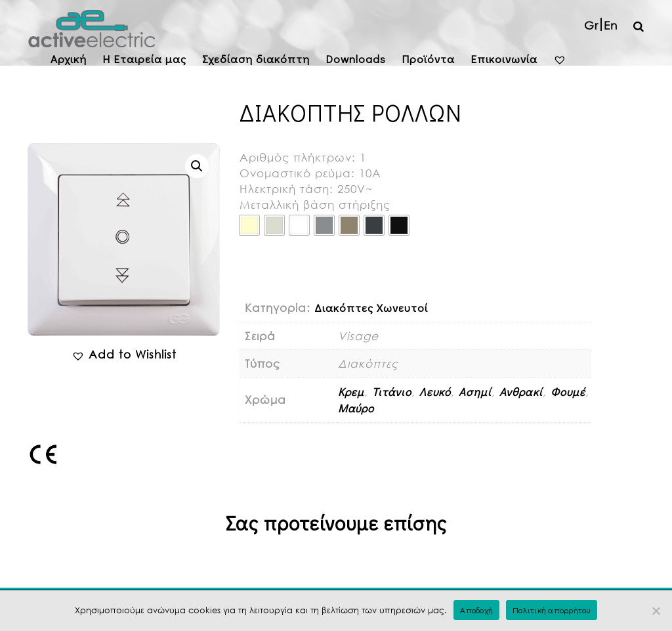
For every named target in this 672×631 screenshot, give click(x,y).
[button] (197, 166)
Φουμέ (568, 392)
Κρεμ (351, 392)
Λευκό (435, 392)
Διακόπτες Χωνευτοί (371, 308)
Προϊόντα (428, 59)
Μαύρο (356, 408)
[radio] (249, 225)
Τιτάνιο (392, 392)
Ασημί (475, 392)
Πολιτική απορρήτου (552, 610)
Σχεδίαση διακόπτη (256, 59)
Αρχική (69, 59)
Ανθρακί (521, 392)
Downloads (356, 59)
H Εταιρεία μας (144, 59)
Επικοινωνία (504, 59)
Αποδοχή (476, 610)
